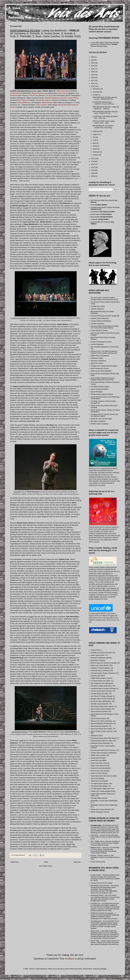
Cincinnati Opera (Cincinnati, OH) (102, 671)
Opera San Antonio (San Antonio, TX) (103, 729)
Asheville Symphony (97, 309)
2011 (93, 167)
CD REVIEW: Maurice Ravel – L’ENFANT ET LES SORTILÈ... (104, 103)
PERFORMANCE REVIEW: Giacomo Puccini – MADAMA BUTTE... (105, 98)
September (97, 131)
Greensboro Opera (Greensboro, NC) (103, 686)
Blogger (104, 969)
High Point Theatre (97, 363)
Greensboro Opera (97, 358)
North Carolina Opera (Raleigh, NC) (102, 709)
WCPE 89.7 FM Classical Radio (101, 419)
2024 (93, 60)
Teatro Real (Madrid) (97, 778)
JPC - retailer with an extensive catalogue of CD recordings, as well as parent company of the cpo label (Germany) (105, 843)
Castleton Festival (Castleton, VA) (102, 668)
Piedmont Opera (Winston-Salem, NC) (103, 741)
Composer (100, 219)
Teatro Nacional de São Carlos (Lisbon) (104, 776)
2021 (93, 69)
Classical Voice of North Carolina (102, 883)
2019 (93, 75)
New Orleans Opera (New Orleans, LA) (104, 706)
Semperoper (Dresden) (98, 758)
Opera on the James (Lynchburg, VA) (103, 721)
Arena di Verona (96, 650)
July (94, 137)
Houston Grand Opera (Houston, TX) (103, 691)
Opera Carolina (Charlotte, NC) (101, 712)
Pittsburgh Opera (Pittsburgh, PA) (102, 743)
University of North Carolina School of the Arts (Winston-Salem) (104, 415)
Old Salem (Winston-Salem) (100, 387)
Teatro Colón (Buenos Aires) (100, 766)
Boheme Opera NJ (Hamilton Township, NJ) (105, 663)
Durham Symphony (97, 344)
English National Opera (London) (102, 678)
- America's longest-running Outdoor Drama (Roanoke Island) (104, 298)
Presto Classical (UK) (98, 862)
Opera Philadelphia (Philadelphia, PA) (103, 724)
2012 (93, 164)
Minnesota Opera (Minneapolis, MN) (103, 701)
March (95, 149)
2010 (93, 170)
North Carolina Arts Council (100, 368)
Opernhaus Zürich (97, 736)
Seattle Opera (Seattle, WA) (100, 755)
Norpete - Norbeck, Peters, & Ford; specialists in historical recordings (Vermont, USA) (105, 857)
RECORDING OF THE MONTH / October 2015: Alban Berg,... (103, 127)
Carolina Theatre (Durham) (100, 318)
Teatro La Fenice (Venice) (99, 773)
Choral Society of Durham (99, 331)
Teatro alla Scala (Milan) (99, 760)
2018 (93, 78)
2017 (93, 80)
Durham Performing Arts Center (101, 342)
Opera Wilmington (97, 392)
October (96, 95)
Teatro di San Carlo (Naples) (100, 771)
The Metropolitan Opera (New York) (102, 789)
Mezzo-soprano (101, 214)
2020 (93, 72)
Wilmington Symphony (98, 421)
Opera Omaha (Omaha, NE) (100, 719)
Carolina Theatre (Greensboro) (101, 321)
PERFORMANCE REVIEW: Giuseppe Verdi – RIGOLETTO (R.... (105, 113)
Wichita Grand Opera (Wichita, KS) (102, 809)
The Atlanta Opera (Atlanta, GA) (101, 784)
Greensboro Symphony (98, 361)
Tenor (99, 205)
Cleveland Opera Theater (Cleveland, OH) (105, 673)
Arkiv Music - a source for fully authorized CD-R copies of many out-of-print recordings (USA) (105, 837)
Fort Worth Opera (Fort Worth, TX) (102, 681)
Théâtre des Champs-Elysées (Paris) (103, 791)
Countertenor (103, 212)
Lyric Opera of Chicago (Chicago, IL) (103, 696)
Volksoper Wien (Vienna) (99, 798)
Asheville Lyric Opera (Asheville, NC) (103, 653)
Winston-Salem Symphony (99, 424)
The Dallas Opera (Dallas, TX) (101, 786)
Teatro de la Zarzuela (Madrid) (101, 768)
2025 (93, 57)
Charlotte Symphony (97, 324)
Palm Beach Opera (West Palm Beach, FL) (105, 738)
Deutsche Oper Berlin (98, 676)
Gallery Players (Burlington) (100, 356)
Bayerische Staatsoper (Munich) (101, 658)
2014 (93, 159)
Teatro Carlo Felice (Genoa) (100, 763)
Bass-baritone (102, 217)
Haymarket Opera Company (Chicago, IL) (104, 689)
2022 (93, 66)
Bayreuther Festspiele (98, 660)
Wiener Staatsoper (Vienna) (100, 812)
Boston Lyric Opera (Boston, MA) (102, 665)
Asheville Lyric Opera (98, 306)
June (95, 140)
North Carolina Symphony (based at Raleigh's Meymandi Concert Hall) (103, 379)
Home (46, 862)
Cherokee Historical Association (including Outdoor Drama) (105, 327)
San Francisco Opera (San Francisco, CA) (105, 750)
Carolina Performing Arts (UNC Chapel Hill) (105, 316)
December (97, 89)
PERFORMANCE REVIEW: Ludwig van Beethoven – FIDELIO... (106, 108)
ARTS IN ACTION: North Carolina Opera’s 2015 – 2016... (104, 122)
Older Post (77, 862)
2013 (93, 161)
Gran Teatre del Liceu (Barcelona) (102, 683)
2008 (93, 176)
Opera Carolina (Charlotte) (99, 389)
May (94, 143)
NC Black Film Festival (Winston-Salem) (104, 366)
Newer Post (14, 862)
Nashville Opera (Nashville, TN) (101, 704)
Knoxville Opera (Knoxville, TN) (101, 694)
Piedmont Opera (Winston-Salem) (102, 394)
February (96, 152)
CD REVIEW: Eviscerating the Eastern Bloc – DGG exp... (105, 117)
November (97, 92)
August (95, 134)
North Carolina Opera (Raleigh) (101, 371)
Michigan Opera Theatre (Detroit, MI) (103, 699)
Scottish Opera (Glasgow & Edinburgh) (104, 753)
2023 (93, 63)
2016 (93, 84)
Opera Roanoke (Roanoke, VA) (101, 726)
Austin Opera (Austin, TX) (99, 655)
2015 (93, 86)
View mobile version (46, 866)
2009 (93, 173)
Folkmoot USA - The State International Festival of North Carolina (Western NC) (104, 352)
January (96, 155)
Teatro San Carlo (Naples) (99, 781)
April (95, 146)
